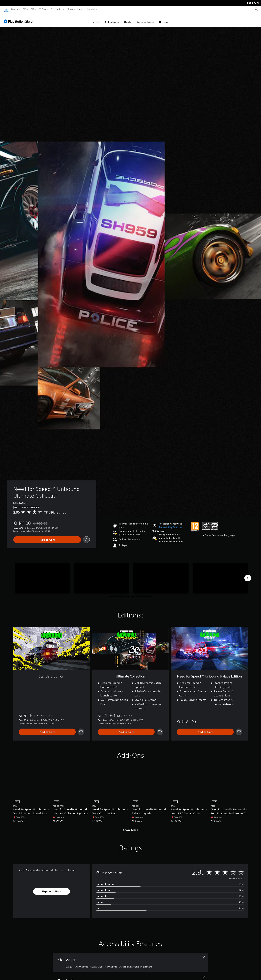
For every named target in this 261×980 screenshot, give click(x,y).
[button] (170, 524)
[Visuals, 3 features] (130, 959)
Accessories (56, 9)
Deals (128, 19)
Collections (112, 19)
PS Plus (42, 9)
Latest (96, 19)
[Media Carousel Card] (42, 575)
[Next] (248, 575)
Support (91, 9)
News (70, 9)
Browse (164, 19)
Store (80, 9)
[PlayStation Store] (19, 18)
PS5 (24, 9)
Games (14, 9)
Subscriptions (145, 19)
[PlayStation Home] (6, 9)
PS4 (32, 9)
